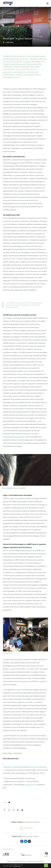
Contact (9, 862)
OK (46, 866)
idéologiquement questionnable (14, 437)
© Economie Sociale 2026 (20, 862)
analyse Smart (31, 785)
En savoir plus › (17, 866)
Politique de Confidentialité (36, 862)
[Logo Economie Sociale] (8, 3)
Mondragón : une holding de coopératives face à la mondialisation (25, 767)
